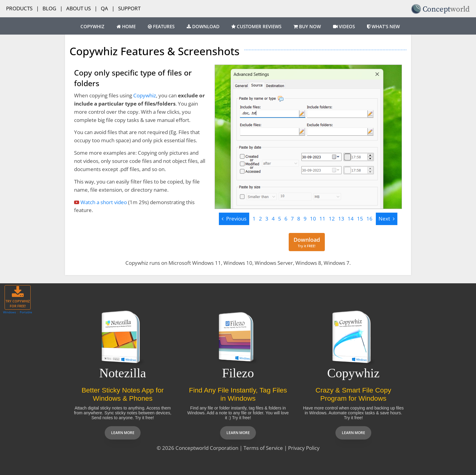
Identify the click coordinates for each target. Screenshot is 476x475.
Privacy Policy (304, 448)
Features (161, 27)
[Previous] (234, 219)
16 (369, 219)
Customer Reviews (256, 27)
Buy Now (307, 27)
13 (341, 219)
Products (19, 8)
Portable (26, 312)
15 (360, 219)
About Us (78, 8)
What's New (383, 27)
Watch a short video (104, 202)
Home (126, 27)
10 (313, 219)
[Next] (387, 219)
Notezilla (123, 373)
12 (332, 219)
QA (104, 8)
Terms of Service (263, 448)
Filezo (238, 373)
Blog (49, 8)
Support (129, 8)
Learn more (123, 433)
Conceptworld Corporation (207, 448)
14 (351, 219)
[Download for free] (307, 242)
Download (203, 27)
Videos (344, 27)
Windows (10, 312)
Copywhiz (92, 27)
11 (322, 219)
